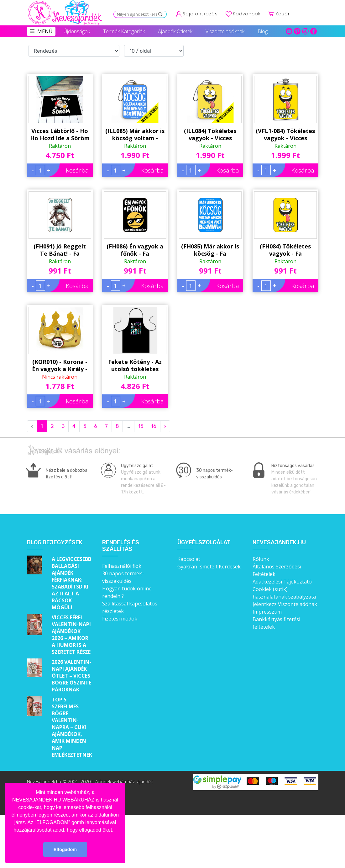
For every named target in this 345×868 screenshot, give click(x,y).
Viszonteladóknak (225, 31)
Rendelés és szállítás (121, 546)
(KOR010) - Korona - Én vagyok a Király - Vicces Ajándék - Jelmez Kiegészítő (60, 365)
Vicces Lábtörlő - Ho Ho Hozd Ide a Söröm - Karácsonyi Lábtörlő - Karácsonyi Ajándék (60, 135)
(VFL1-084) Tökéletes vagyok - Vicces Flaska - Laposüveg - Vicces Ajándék (285, 135)
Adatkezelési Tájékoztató (282, 582)
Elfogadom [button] (65, 849)
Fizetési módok (120, 619)
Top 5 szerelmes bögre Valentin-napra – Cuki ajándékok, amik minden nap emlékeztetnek (72, 727)
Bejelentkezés (200, 14)
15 (141, 426)
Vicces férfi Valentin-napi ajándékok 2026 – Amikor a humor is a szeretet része (71, 635)
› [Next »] (165, 426)
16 (154, 426)
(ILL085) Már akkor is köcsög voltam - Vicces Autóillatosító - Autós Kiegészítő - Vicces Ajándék (135, 135)
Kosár (283, 14)
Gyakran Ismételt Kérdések (209, 567)
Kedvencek (247, 14)
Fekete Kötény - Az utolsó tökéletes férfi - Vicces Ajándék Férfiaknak (135, 365)
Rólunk (261, 559)
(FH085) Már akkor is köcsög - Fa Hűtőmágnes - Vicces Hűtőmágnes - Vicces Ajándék (210, 250)
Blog (263, 31)
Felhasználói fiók (122, 566)
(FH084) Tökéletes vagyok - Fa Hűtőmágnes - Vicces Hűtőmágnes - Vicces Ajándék (285, 250)
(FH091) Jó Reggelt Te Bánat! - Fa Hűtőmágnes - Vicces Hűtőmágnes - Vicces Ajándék (60, 250)
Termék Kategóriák (124, 31)
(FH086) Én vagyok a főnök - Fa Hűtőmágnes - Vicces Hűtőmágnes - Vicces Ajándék (135, 250)
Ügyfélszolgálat (204, 543)
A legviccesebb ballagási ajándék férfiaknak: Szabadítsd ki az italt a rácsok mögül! (71, 583)
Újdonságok (77, 31)
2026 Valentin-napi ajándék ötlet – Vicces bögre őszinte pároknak (71, 676)
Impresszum (267, 612)
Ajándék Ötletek (175, 31)
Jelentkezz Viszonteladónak (285, 604)
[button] (116, 830)
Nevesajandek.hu (279, 543)
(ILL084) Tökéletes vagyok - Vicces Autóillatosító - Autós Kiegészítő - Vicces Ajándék (210, 135)
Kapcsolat (189, 559)
